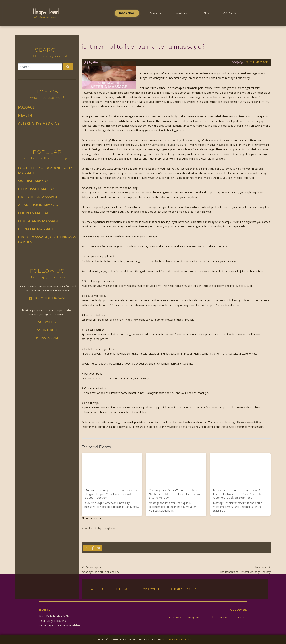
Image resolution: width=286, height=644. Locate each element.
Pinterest (47, 330)
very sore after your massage (169, 145)
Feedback (123, 589)
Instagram (47, 338)
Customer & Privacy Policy (177, 639)
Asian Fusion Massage (39, 205)
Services (155, 13)
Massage (26, 107)
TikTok (209, 617)
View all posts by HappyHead (98, 528)
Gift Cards (230, 13)
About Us (98, 589)
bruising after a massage (186, 140)
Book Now (127, 13)
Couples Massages (36, 213)
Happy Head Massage (38, 197)
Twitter (47, 322)
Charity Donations (185, 589)
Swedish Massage (35, 181)
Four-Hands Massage (38, 221)
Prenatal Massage (36, 229)
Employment (150, 589)
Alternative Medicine (39, 123)
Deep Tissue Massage (38, 189)
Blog (206, 13)
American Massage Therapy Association (237, 422)
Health (25, 115)
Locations (181, 13)
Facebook (175, 617)
